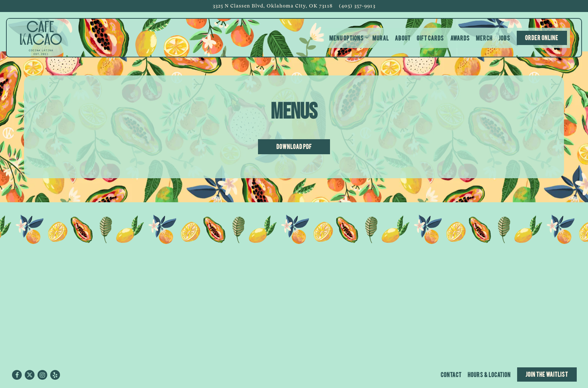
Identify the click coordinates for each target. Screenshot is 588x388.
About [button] (403, 38)
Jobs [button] (504, 38)
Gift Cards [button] (430, 38)
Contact (451, 374)
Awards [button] (460, 38)
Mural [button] (381, 38)
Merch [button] (484, 38)
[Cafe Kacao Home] (41, 38)
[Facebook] (17, 375)
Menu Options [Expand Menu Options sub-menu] (348, 37)
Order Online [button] (542, 37)
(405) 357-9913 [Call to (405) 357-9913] (357, 6)
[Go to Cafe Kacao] (273, 6)
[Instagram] (42, 375)
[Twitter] (30, 375)
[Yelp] (55, 375)
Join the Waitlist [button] (547, 374)
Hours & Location (489, 374)
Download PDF (294, 146)
